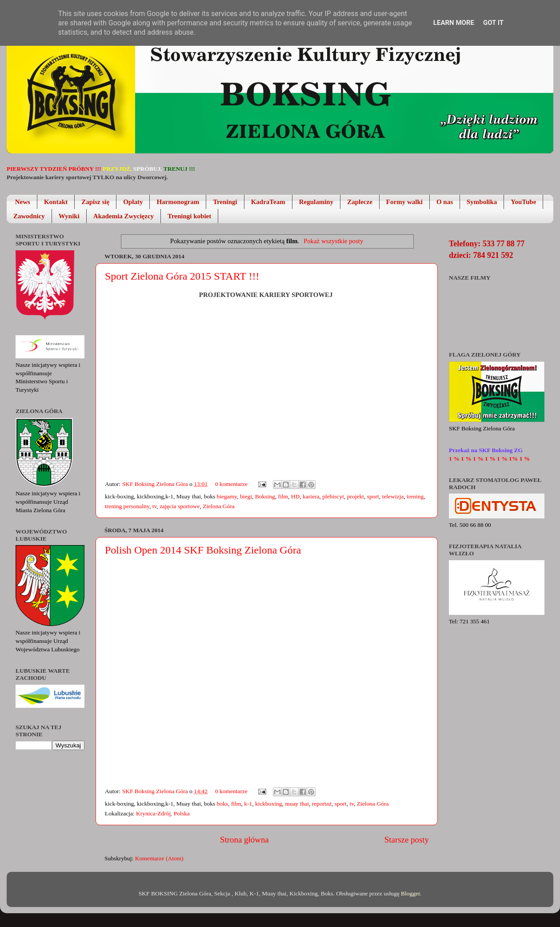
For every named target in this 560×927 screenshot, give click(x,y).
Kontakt (56, 202)
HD (296, 496)
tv (155, 506)
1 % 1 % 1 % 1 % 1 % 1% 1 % (489, 459)
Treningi (225, 202)
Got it (493, 23)
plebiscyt (333, 496)
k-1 (248, 804)
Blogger (410, 893)
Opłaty (133, 202)
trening (415, 496)
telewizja (393, 496)
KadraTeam (268, 202)
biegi (246, 496)
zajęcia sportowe (180, 506)
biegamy (227, 496)
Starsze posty (407, 840)
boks (223, 804)
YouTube (523, 202)
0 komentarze (231, 484)
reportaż (322, 804)
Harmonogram (178, 202)
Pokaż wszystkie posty (333, 241)
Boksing (265, 496)
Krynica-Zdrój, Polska (163, 813)
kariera (311, 496)
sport (373, 496)
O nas (445, 202)
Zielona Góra (219, 506)
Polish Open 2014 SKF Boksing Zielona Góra (203, 550)
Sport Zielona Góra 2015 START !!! (182, 276)
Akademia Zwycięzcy (124, 216)
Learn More (454, 23)
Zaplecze (360, 202)
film (283, 496)
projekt (356, 496)
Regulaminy (316, 202)
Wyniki (69, 216)
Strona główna (244, 840)
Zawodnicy (29, 216)
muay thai (297, 804)
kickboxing (269, 804)
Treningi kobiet (189, 216)
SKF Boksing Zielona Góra (156, 484)
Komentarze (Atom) (159, 858)
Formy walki (404, 202)
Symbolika (482, 202)
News (23, 202)
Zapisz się (95, 202)
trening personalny (127, 506)
